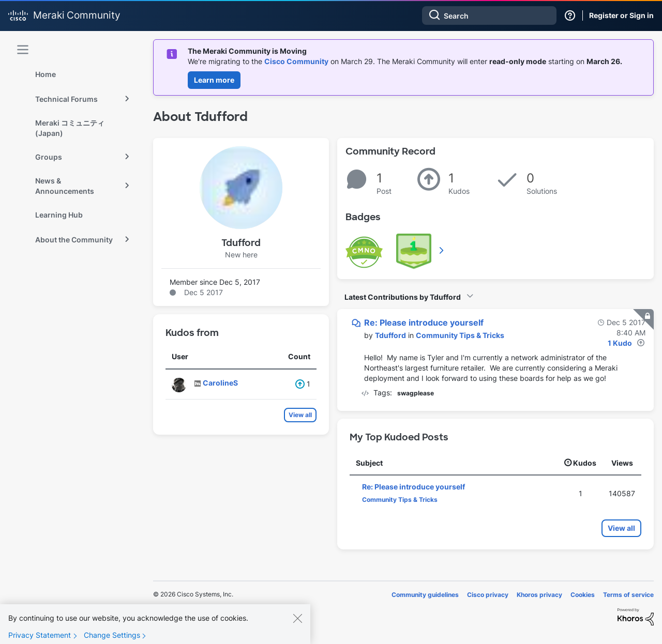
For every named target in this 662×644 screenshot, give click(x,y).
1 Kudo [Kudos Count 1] (620, 343)
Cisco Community (296, 61)
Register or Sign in (621, 15)
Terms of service (628, 595)
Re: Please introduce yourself (424, 323)
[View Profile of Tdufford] (390, 335)
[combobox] (489, 16)
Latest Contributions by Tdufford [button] (403, 297)
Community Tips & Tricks (460, 335)
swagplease (416, 393)
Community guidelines (425, 595)
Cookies (583, 595)
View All (442, 250)
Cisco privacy (488, 595)
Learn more (214, 80)
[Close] (297, 628)
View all (300, 415)
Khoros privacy (539, 595)
